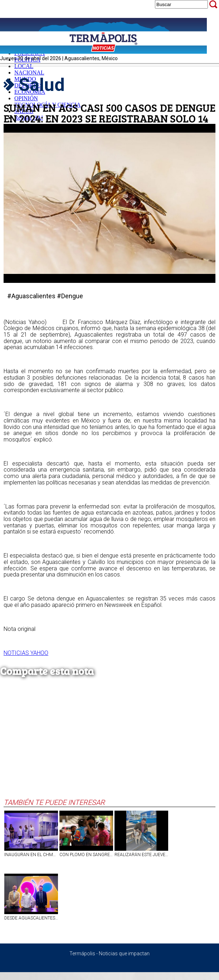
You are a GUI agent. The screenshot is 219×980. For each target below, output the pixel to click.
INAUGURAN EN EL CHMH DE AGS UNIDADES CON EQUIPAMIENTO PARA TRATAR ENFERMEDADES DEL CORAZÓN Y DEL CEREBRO (31, 855)
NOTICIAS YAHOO (26, 653)
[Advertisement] (108, 744)
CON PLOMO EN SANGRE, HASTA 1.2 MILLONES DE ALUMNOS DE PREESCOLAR (86, 855)
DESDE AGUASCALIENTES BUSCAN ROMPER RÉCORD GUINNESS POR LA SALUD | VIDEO (31, 918)
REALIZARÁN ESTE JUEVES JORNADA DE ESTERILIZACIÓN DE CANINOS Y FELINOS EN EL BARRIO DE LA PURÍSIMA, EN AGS (141, 855)
